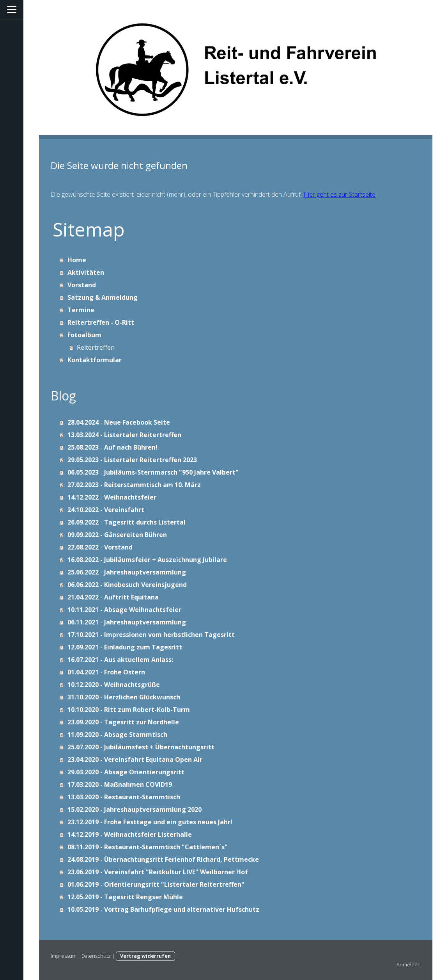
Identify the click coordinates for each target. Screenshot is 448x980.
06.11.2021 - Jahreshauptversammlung (127, 622)
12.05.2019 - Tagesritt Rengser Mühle (125, 897)
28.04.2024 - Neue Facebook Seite (119, 422)
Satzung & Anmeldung (103, 297)
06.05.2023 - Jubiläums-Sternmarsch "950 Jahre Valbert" (153, 472)
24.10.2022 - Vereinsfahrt (106, 510)
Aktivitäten (86, 272)
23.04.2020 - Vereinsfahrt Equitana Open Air (135, 759)
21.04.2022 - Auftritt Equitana (113, 597)
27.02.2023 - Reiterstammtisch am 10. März (134, 485)
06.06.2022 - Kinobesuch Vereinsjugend (127, 585)
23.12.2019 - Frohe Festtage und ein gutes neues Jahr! (150, 822)
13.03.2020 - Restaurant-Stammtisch (124, 797)
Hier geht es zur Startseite (339, 194)
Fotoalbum (84, 335)
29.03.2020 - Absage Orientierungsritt (126, 772)
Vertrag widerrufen (145, 956)
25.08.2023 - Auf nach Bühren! (112, 447)
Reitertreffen (96, 347)
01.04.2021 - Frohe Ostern (106, 672)
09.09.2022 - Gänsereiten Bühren (117, 535)
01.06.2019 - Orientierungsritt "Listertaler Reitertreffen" (156, 884)
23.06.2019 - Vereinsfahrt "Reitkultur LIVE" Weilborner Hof (158, 872)
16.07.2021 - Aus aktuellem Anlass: (120, 660)
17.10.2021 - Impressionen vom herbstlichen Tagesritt (151, 635)
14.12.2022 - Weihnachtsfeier (112, 497)
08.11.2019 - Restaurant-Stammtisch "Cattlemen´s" (148, 847)
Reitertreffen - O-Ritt (101, 322)
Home (77, 260)
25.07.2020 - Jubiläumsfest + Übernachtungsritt (141, 747)
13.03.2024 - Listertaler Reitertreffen (124, 435)
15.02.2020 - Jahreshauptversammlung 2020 (135, 809)
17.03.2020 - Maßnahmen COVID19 (120, 784)
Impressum (64, 956)
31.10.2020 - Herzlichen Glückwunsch (124, 697)
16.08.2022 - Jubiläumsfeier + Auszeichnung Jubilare (147, 560)
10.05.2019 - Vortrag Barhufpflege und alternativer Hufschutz (163, 909)
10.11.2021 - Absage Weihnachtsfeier (124, 610)
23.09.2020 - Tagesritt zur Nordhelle (123, 722)
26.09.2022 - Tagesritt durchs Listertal (127, 522)
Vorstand (82, 285)
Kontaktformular (95, 360)
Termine (81, 310)
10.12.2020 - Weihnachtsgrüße (114, 685)
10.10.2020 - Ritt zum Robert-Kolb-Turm (129, 710)
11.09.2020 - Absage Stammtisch (117, 735)
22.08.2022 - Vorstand (100, 547)
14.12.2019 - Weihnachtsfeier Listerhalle (130, 834)
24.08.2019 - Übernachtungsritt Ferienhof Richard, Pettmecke (163, 859)
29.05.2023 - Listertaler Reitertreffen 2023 (132, 460)
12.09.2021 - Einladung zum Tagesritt (125, 647)
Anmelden (409, 964)
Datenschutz (96, 956)
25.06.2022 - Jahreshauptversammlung (127, 572)
